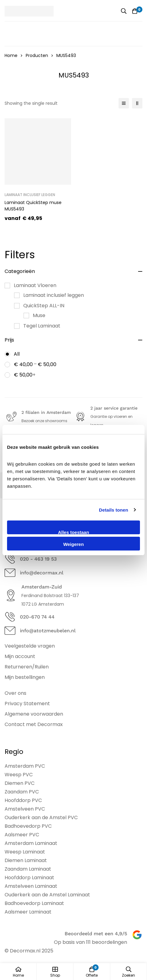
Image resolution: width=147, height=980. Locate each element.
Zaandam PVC (22, 792)
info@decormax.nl (42, 573)
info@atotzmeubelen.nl (48, 631)
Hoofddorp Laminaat (29, 878)
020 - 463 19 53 (38, 559)
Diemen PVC (20, 783)
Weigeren (73, 544)
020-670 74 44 (37, 617)
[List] (124, 103)
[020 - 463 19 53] (10, 559)
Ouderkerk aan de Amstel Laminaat (47, 895)
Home (11, 55)
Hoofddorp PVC (23, 800)
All (17, 354)
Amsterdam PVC (25, 766)
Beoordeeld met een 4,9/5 (96, 934)
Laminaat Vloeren (35, 285)
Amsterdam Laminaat (31, 843)
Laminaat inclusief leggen (54, 295)
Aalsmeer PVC (22, 835)
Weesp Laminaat (25, 852)
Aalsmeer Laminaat (28, 912)
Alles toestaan (73, 532)
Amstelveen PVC (25, 809)
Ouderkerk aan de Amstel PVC (41, 817)
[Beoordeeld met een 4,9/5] (137, 935)
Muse (39, 315)
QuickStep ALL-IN (44, 306)
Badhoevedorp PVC (28, 826)
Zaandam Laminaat (28, 869)
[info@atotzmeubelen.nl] (10, 631)
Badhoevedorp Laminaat (34, 903)
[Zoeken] (124, 11)
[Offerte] (135, 11)
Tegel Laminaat (42, 326)
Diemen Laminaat (26, 860)
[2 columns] (137, 103)
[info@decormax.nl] (10, 573)
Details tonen (113, 510)
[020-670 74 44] (10, 617)
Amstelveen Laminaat (31, 886)
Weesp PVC (19, 775)
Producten (37, 55)
